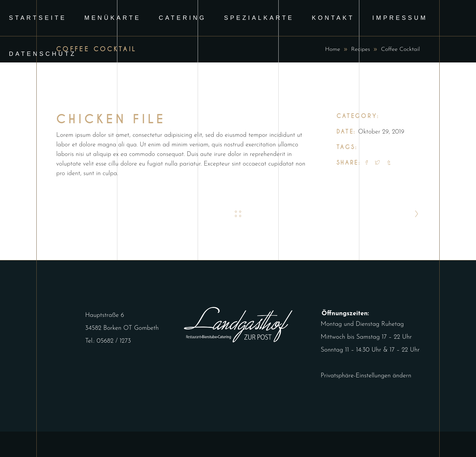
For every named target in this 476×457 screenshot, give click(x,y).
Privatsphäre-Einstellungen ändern (358, 376)
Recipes (360, 49)
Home (333, 49)
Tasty (390, 148)
